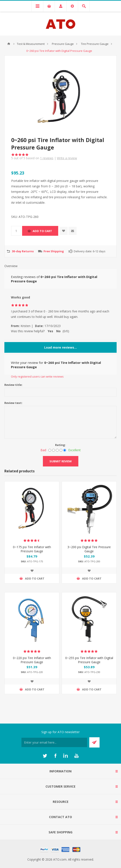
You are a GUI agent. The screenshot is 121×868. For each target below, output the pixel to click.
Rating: (60, 445)
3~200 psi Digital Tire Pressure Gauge (89, 549)
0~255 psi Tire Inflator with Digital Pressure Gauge (89, 660)
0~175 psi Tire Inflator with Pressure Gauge (32, 549)
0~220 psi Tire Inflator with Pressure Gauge (32, 660)
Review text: (13, 403)
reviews (47, 158)
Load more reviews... (60, 347)
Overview (11, 266)
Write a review (67, 158)
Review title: (13, 385)
